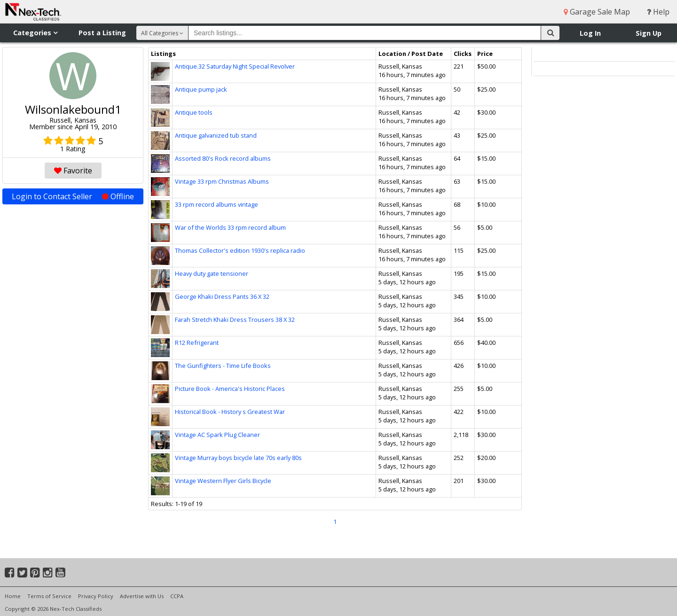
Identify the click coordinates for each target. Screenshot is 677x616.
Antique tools (194, 112)
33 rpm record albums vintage (216, 204)
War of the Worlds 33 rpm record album (230, 227)
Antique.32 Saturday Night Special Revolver (235, 66)
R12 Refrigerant (197, 343)
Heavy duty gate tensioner (212, 273)
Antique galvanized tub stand (216, 135)
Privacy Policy (96, 596)
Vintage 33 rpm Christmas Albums (222, 181)
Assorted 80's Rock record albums (223, 158)
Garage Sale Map (597, 12)
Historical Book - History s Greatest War (230, 412)
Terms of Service (49, 596)
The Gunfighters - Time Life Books (223, 366)
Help (658, 12)
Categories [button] (35, 33)
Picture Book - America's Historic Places (230, 389)
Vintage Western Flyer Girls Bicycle (223, 481)
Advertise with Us (142, 596)
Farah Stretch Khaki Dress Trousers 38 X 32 (235, 320)
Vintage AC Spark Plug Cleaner (217, 435)
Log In (590, 33)
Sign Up (649, 33)
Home (13, 596)
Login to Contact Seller (73, 196)
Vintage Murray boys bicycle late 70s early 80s (238, 458)
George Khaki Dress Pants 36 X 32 (222, 296)
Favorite (73, 171)
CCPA (177, 596)
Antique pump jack (201, 89)
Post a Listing (102, 33)
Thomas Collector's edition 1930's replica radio (240, 250)
